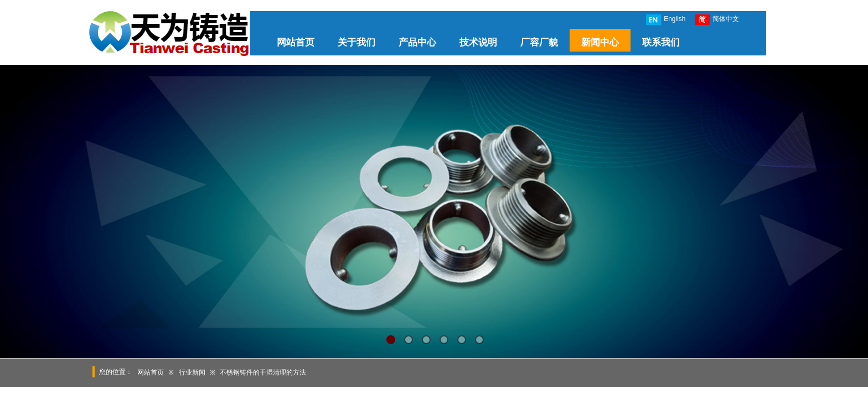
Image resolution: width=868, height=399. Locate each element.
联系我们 (661, 42)
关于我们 (356, 42)
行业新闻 (192, 372)
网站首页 (296, 42)
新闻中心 (600, 42)
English (666, 20)
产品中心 (417, 42)
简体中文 (717, 20)
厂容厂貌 (539, 42)
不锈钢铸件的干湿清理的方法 (263, 372)
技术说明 (478, 42)
